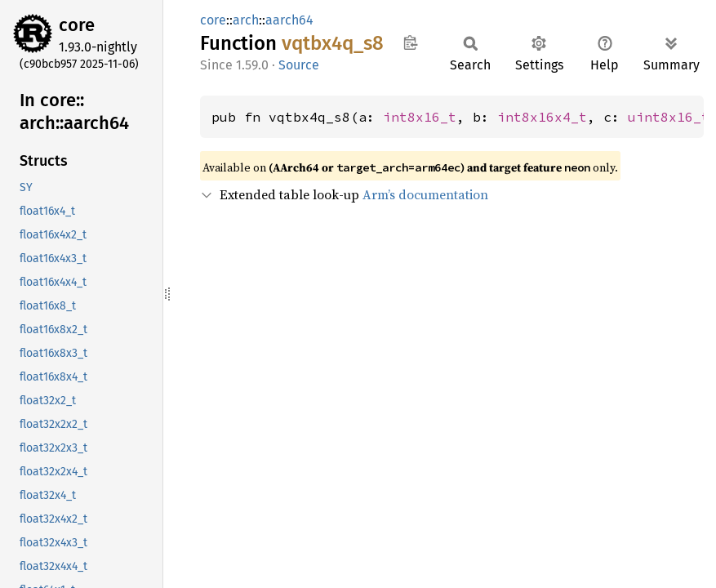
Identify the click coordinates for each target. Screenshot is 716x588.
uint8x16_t (669, 117)
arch (246, 20)
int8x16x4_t (542, 117)
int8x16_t (420, 117)
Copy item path (410, 42)
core (77, 25)
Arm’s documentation (425, 194)
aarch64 (289, 20)
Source (299, 65)
